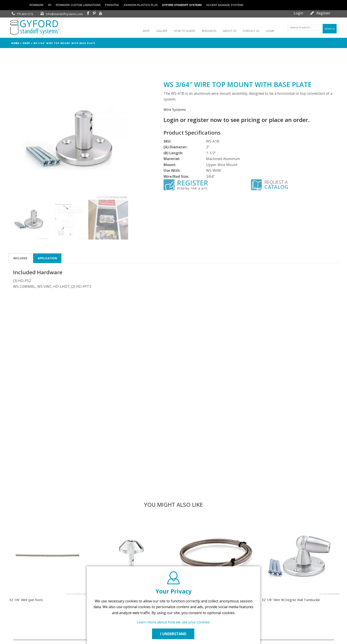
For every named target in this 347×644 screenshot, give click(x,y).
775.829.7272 (25, 14)
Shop (26, 43)
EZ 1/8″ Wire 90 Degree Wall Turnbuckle (291, 600)
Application (47, 258)
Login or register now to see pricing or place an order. (237, 120)
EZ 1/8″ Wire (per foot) (26, 600)
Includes (20, 258)
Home (15, 43)
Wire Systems (175, 110)
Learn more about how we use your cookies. (173, 622)
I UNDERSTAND (173, 634)
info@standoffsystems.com (64, 14)
